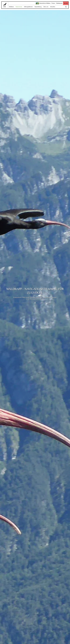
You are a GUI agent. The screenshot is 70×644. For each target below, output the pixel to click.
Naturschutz (19, 7)
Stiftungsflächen (28, 7)
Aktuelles (53, 7)
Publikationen (59, 3)
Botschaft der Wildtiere (43, 3)
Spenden (66, 3)
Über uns (46, 7)
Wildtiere (11, 7)
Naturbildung (38, 7)
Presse (53, 3)
